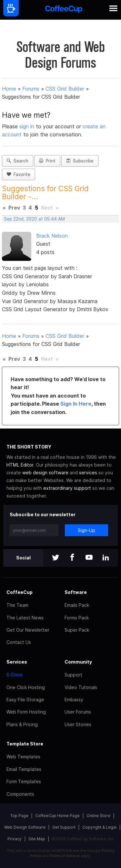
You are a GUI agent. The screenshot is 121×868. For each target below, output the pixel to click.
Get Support (64, 827)
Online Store (98, 816)
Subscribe (80, 161)
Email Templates (24, 769)
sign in (28, 126)
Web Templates (23, 757)
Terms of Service (65, 856)
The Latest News (25, 618)
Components (20, 794)
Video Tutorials (81, 687)
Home (9, 89)
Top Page (19, 816)
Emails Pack (77, 605)
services (88, 473)
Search (18, 161)
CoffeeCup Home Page (57, 816)
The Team (17, 605)
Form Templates (24, 781)
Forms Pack (77, 618)
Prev (14, 208)
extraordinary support (67, 488)
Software (76, 592)
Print (47, 161)
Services (17, 662)
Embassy (74, 700)
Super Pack (77, 630)
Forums (31, 89)
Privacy (15, 839)
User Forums (78, 712)
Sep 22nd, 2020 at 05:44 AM (34, 219)
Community (78, 662)
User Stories (78, 724)
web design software (45, 473)
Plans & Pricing (22, 724)
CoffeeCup (20, 592)
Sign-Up (86, 530)
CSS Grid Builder (65, 89)
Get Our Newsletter (28, 630)
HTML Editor (20, 465)
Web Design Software (25, 827)
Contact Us (19, 642)
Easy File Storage (25, 700)
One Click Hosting (26, 687)
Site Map (37, 839)
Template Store (25, 744)
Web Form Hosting (26, 712)
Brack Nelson (52, 236)
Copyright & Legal (99, 827)
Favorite (19, 174)
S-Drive (15, 675)
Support (73, 675)
